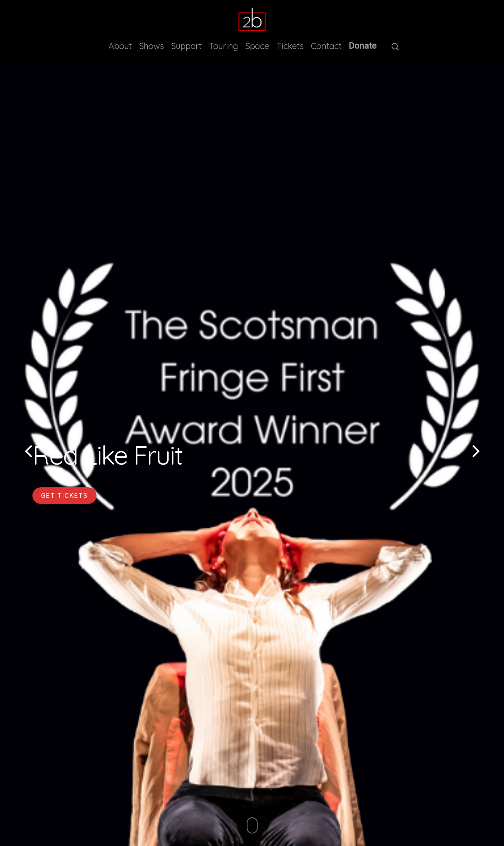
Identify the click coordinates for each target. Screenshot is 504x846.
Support (186, 46)
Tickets (290, 46)
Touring (224, 46)
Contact (326, 46)
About (120, 46)
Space (257, 46)
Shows (151, 46)
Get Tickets (64, 495)
